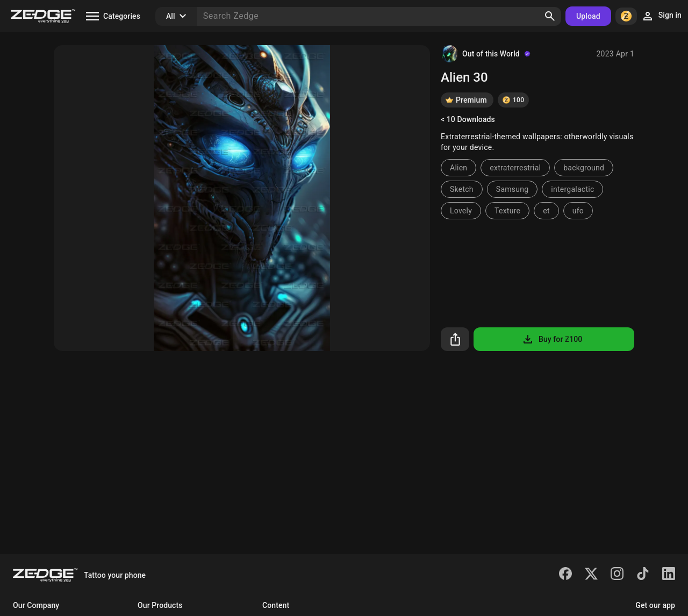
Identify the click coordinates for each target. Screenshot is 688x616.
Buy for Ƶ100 (552, 339)
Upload (588, 16)
